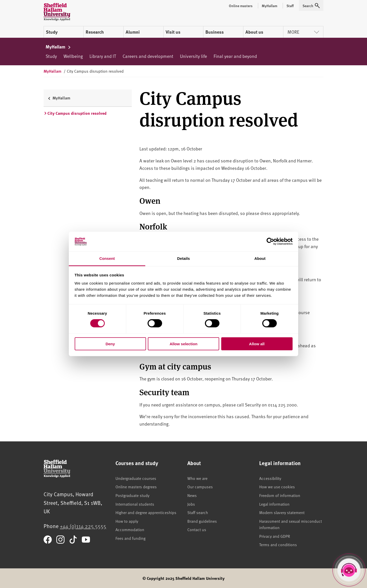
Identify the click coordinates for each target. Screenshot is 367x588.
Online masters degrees (136, 487)
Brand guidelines (202, 521)
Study (52, 32)
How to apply (127, 521)
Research (95, 32)
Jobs (191, 504)
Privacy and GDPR (275, 536)
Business (215, 32)
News (192, 495)
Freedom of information (280, 495)
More (303, 32)
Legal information (274, 504)
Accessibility (270, 478)
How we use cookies (277, 487)
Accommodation (130, 529)
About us (254, 32)
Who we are (197, 478)
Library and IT (103, 56)
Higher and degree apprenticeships (146, 512)
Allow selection (183, 344)
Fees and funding (130, 538)
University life (193, 56)
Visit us (173, 32)
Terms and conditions (278, 544)
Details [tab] (183, 258)
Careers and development (148, 56)
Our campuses (200, 487)
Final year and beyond (235, 56)
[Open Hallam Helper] (349, 570)
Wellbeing (73, 56)
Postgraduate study (132, 495)
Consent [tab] (107, 258)
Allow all (257, 344)
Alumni (133, 32)
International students (135, 504)
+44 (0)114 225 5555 (83, 526)
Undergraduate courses (136, 478)
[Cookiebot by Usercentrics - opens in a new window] (270, 241)
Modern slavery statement (282, 512)
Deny (110, 344)
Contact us (197, 529)
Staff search (198, 512)
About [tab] (260, 258)
